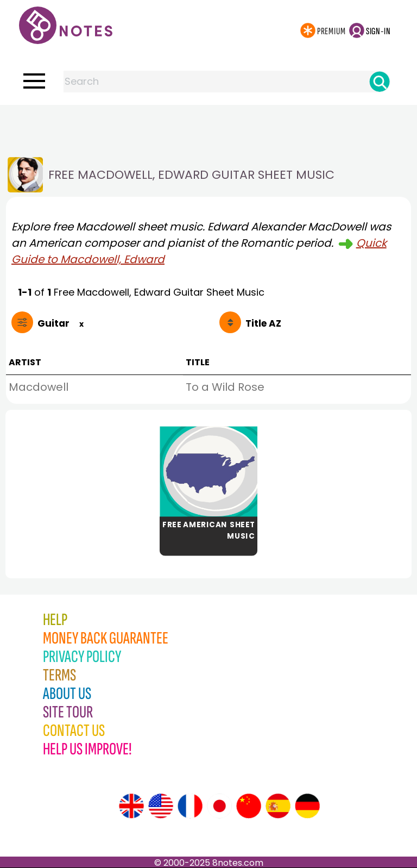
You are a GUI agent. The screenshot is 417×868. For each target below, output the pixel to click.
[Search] (380, 82)
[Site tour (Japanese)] (219, 806)
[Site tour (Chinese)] (249, 806)
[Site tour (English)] (131, 806)
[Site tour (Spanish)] (278, 806)
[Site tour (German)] (307, 806)
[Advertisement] (208, 127)
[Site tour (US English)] (161, 806)
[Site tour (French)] (190, 806)
